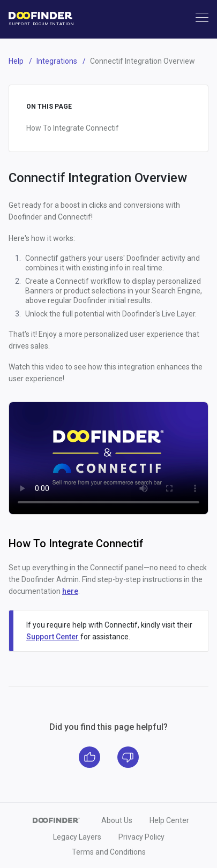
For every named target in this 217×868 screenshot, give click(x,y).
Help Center (169, 820)
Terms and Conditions (109, 852)
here (70, 591)
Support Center (53, 637)
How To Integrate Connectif (73, 128)
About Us (117, 820)
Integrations (57, 61)
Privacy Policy (141, 837)
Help (16, 61)
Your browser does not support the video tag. (108, 458)
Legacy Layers (77, 837)
